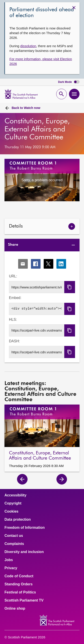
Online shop (15, 609)
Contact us (14, 536)
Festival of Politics (20, 592)
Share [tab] (13, 245)
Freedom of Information (25, 528)
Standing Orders (18, 584)
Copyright (13, 503)
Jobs (9, 560)
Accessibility (15, 495)
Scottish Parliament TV (24, 600)
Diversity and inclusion (24, 552)
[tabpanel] (42, 307)
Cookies (11, 511)
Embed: (15, 298)
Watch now (26, 108)
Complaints (14, 544)
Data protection (18, 520)
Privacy (11, 568)
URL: (13, 276)
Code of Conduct (19, 576)
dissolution (28, 46)
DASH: (14, 341)
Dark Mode (69, 82)
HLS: (13, 320)
